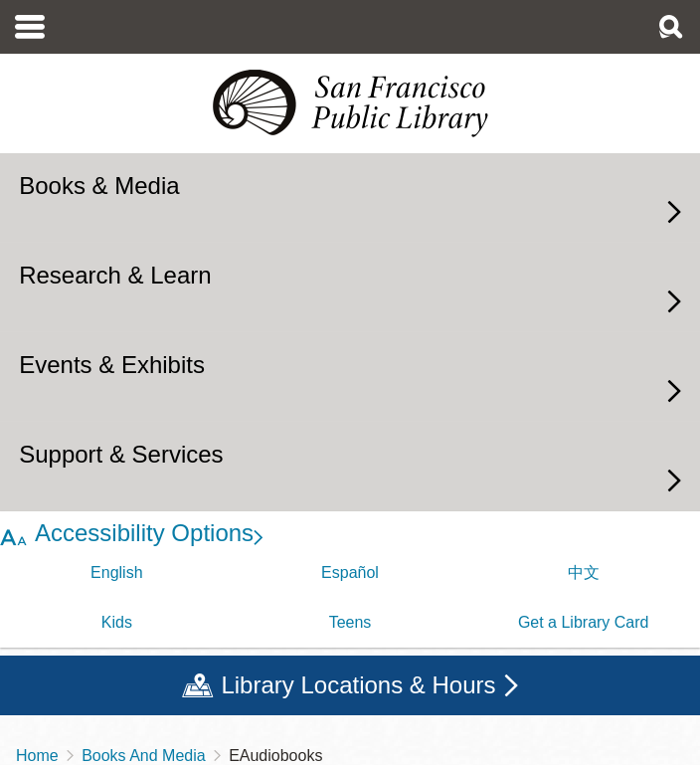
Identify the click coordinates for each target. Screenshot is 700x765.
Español (350, 573)
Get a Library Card (584, 622)
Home (37, 756)
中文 (584, 573)
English (116, 573)
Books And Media (144, 756)
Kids (117, 622)
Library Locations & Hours (358, 685)
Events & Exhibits (112, 365)
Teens (350, 622)
